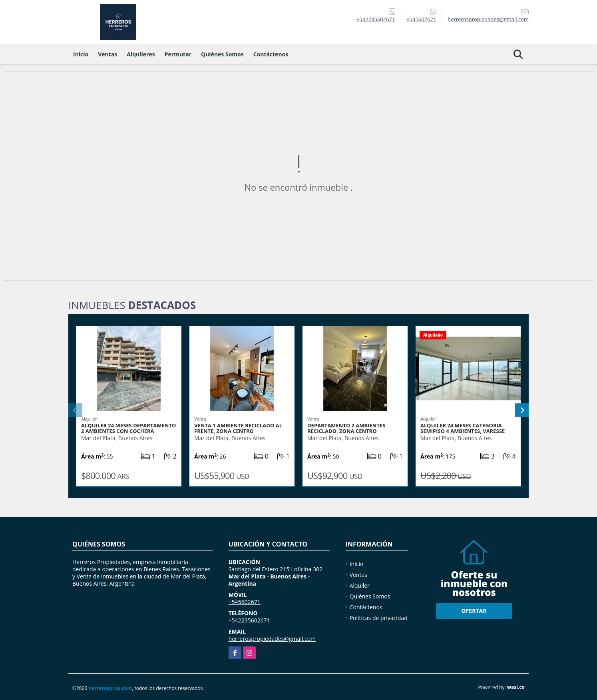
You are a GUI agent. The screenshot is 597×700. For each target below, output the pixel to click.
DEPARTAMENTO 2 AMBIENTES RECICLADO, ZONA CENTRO (346, 428)
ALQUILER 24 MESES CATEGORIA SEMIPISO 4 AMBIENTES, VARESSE (463, 428)
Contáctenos (271, 54)
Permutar (178, 54)
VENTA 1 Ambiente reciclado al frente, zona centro (238, 428)
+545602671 (421, 19)
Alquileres (141, 54)
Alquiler (360, 585)
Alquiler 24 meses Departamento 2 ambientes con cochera (128, 428)
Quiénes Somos (222, 54)
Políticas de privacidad (379, 618)
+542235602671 (376, 19)
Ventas (107, 54)
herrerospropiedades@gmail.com (272, 639)
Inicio (81, 54)
